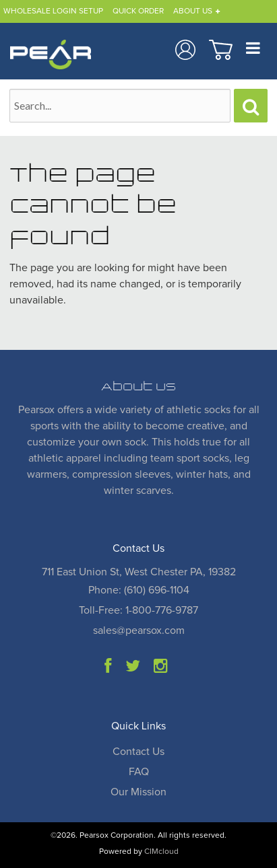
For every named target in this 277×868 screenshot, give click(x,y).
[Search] (251, 106)
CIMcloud (161, 852)
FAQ (139, 772)
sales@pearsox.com (139, 630)
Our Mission (138, 792)
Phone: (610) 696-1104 (139, 590)
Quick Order (138, 11)
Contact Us (138, 752)
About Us (193, 11)
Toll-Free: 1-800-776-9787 (138, 610)
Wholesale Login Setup (53, 11)
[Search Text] (120, 106)
